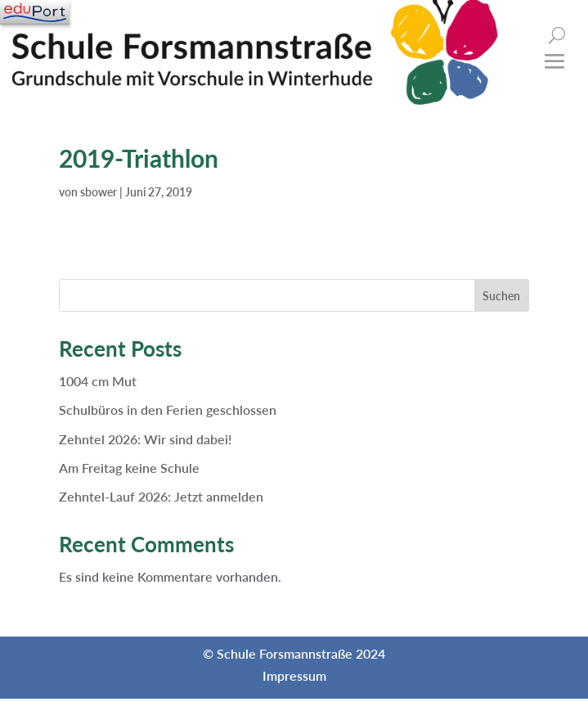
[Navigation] (35, 12)
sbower (99, 192)
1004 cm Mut (98, 381)
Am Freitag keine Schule (129, 468)
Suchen (501, 296)
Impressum (294, 675)
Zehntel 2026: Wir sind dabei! (145, 439)
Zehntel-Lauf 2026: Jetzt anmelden (161, 496)
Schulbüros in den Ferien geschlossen (168, 409)
